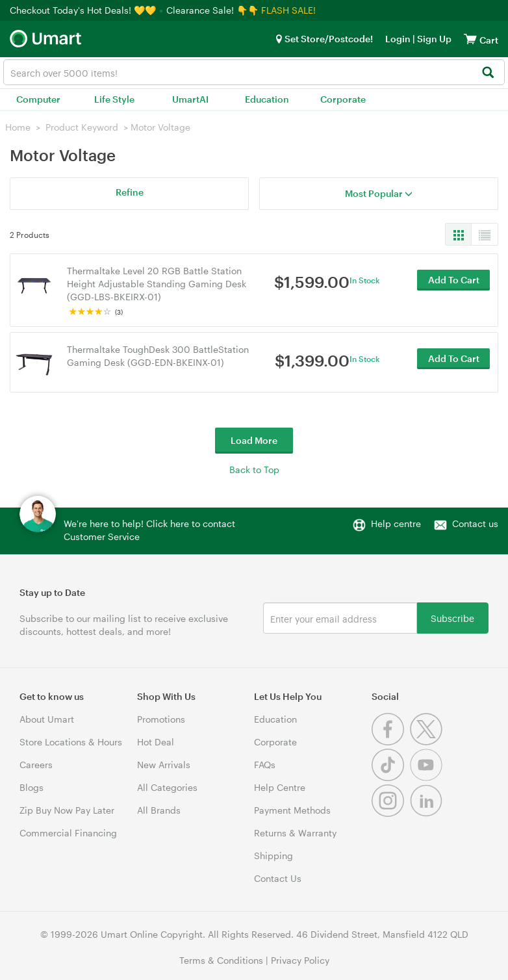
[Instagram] (391, 813)
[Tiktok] (391, 778)
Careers (36, 765)
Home (18, 127)
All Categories (167, 787)
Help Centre (280, 787)
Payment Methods (292, 810)
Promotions (161, 719)
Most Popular (379, 193)
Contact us (475, 523)
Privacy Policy (300, 960)
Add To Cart (454, 283)
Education (267, 99)
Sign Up (433, 39)
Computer (38, 99)
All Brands (159, 810)
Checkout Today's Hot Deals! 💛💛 (84, 10)
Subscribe (452, 618)
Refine (130, 192)
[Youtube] (428, 778)
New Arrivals (164, 765)
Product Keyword (82, 127)
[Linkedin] (428, 813)
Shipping (273, 856)
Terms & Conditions (221, 960)
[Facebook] (391, 742)
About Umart (47, 719)
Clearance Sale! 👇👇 (212, 10)
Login (398, 39)
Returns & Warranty (295, 833)
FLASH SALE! (288, 10)
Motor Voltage (160, 127)
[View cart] (470, 39)
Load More (254, 440)
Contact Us (278, 878)
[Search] (488, 73)
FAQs (265, 765)
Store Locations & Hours (71, 742)
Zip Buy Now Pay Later (67, 810)
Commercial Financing (68, 833)
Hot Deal (156, 742)
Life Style (114, 99)
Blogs (32, 787)
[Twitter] (428, 742)
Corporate (343, 99)
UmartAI (190, 99)
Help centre (396, 523)
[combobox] (254, 72)
